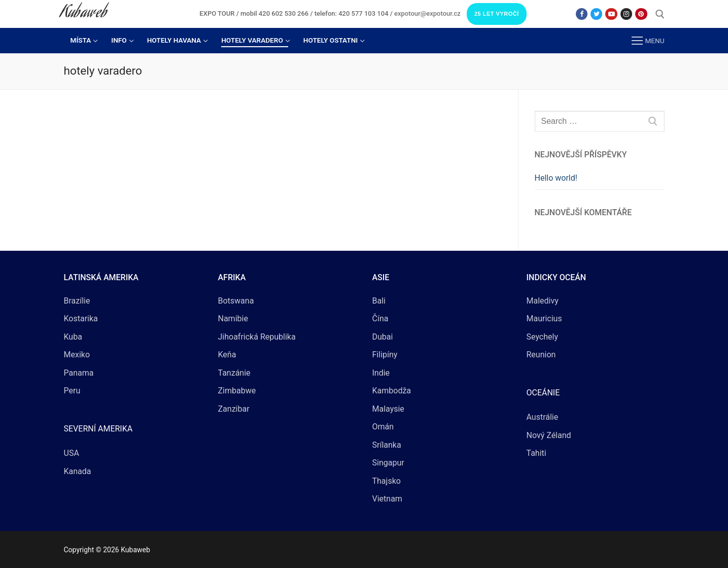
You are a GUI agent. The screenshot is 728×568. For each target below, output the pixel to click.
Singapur (388, 463)
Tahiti (536, 453)
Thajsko (387, 481)
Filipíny (385, 355)
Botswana (236, 301)
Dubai (383, 337)
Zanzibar (234, 409)
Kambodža (392, 391)
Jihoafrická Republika (257, 337)
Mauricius (544, 319)
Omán (383, 427)
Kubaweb (83, 14)
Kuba (73, 337)
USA (72, 453)
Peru (72, 391)
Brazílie (77, 301)
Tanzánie (234, 373)
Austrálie (543, 417)
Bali (379, 301)
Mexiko (77, 355)
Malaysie (388, 409)
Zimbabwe (237, 391)
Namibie (233, 319)
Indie (381, 373)
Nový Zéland (549, 435)
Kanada (78, 471)
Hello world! (556, 178)
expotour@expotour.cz (427, 13)
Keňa (227, 355)
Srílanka (387, 445)
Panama (79, 373)
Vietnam (387, 499)
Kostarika (81, 319)
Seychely (542, 337)
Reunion (541, 355)
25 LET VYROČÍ (497, 14)
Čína (380, 319)
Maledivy (543, 301)
